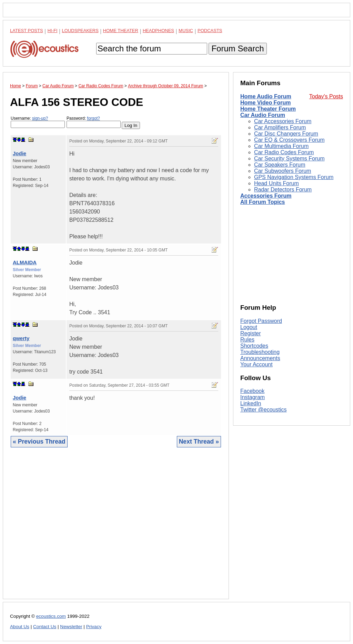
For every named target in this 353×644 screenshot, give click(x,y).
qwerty (21, 338)
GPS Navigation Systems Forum (294, 177)
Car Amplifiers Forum (280, 127)
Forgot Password (261, 321)
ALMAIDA (25, 262)
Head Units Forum (276, 183)
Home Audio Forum (266, 96)
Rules (247, 340)
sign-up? (40, 118)
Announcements (260, 358)
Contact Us (45, 627)
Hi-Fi (53, 31)
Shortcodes (254, 346)
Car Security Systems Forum (289, 158)
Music (186, 31)
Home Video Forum (265, 103)
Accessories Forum (266, 196)
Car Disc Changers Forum (286, 134)
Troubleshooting (260, 352)
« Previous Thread (39, 442)
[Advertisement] (116, 528)
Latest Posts (27, 31)
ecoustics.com (51, 616)
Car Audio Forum (263, 115)
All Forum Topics (263, 202)
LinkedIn (251, 403)
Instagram (253, 397)
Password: (94, 122)
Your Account (256, 364)
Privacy (94, 627)
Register (251, 333)
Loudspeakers (80, 31)
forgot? (93, 118)
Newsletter (71, 627)
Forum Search (238, 48)
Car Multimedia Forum (281, 146)
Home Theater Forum (268, 109)
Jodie (19, 153)
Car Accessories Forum (283, 121)
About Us (20, 627)
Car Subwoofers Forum (283, 171)
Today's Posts (326, 96)
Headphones (158, 31)
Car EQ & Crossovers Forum (289, 140)
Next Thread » (199, 442)
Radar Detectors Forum (283, 190)
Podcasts (210, 31)
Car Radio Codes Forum (284, 152)
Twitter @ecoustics (264, 410)
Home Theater (121, 31)
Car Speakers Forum (280, 165)
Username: (38, 122)
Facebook (252, 391)
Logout (249, 327)
